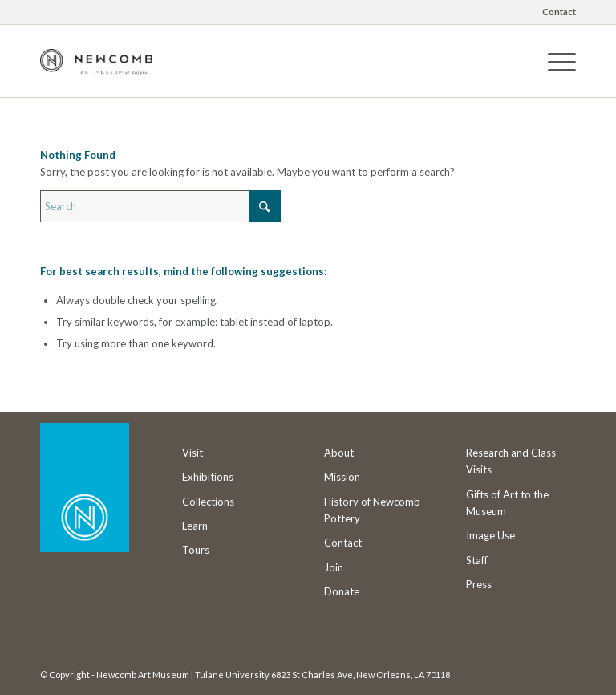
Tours (196, 550)
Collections (208, 502)
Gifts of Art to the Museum (507, 503)
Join (334, 567)
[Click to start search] (265, 206)
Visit (192, 453)
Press (479, 584)
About (339, 453)
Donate (342, 591)
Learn (195, 526)
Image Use (490, 535)
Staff (477, 560)
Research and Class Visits (511, 461)
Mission (342, 477)
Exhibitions (208, 477)
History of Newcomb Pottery (372, 510)
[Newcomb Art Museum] (96, 73)
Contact (559, 12)
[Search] (160, 206)
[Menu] (554, 61)
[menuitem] (555, 12)
